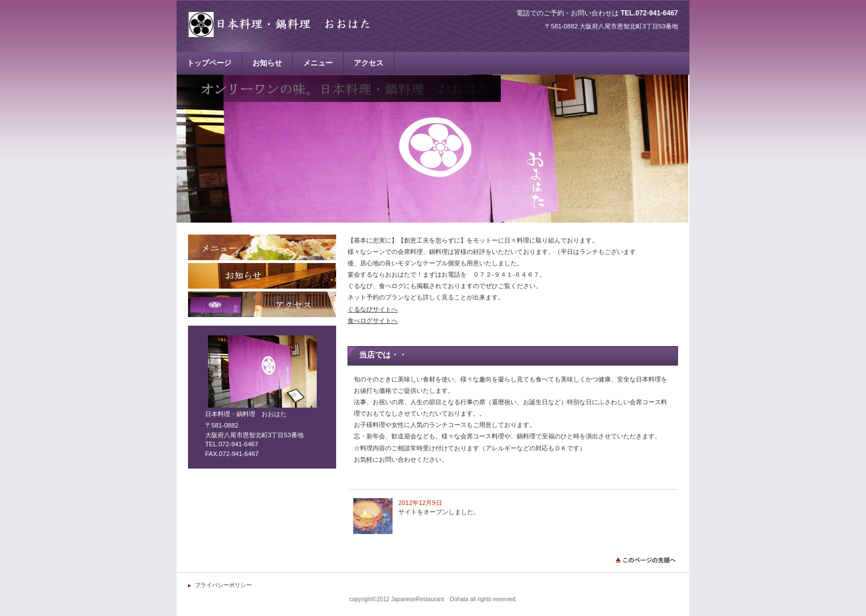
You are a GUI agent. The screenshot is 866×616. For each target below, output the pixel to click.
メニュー (262, 247)
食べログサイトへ (373, 321)
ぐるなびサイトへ (373, 309)
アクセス (262, 304)
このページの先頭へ (647, 560)
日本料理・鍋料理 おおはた (302, 24)
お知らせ (262, 276)
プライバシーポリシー (223, 585)
